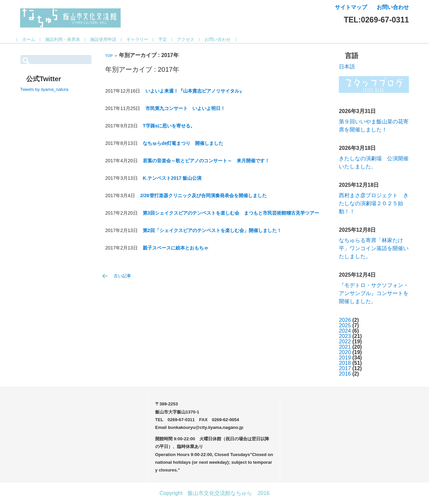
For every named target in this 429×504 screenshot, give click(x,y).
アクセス (189, 39)
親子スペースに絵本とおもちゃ (176, 248)
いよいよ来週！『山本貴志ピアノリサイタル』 (195, 91)
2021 (345, 347)
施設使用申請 (106, 39)
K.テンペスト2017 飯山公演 (172, 178)
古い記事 (122, 276)
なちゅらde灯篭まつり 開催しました (183, 143)
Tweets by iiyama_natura (44, 89)
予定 (166, 39)
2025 (345, 325)
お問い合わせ (221, 39)
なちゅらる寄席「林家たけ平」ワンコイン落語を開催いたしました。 (374, 248)
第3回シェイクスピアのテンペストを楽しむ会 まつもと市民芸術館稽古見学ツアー (231, 213)
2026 (345, 320)
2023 (345, 336)
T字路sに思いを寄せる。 (169, 126)
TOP (109, 56)
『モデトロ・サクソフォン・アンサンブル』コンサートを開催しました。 (374, 293)
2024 (345, 331)
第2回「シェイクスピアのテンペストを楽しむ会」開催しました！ (212, 230)
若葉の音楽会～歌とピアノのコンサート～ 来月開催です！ (206, 161)
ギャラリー (140, 39)
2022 (345, 342)
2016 (345, 374)
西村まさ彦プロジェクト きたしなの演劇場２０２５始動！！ (374, 203)
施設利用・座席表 (66, 39)
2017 (345, 368)
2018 (345, 363)
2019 (345, 358)
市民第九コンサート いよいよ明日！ (185, 108)
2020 (345, 352)
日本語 (347, 67)
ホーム (32, 39)
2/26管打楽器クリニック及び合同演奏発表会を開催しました (203, 195)
